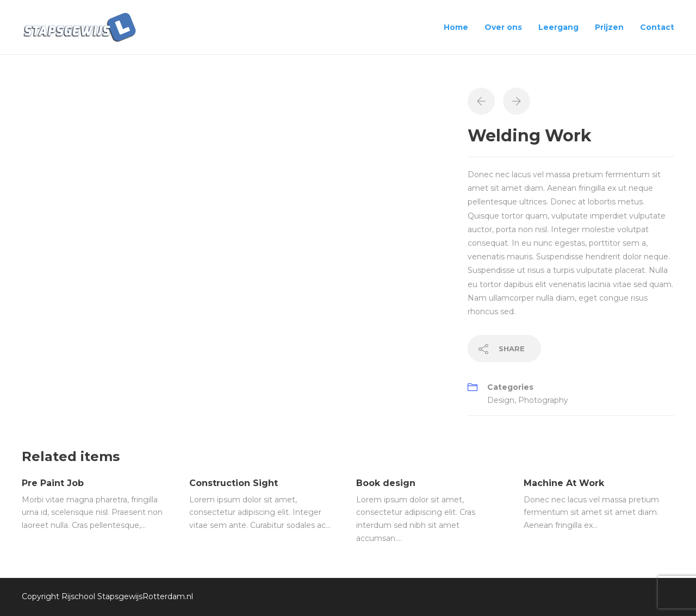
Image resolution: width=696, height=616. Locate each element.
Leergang (558, 27)
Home (456, 27)
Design (501, 400)
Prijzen (609, 27)
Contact (657, 27)
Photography (543, 400)
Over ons (503, 27)
